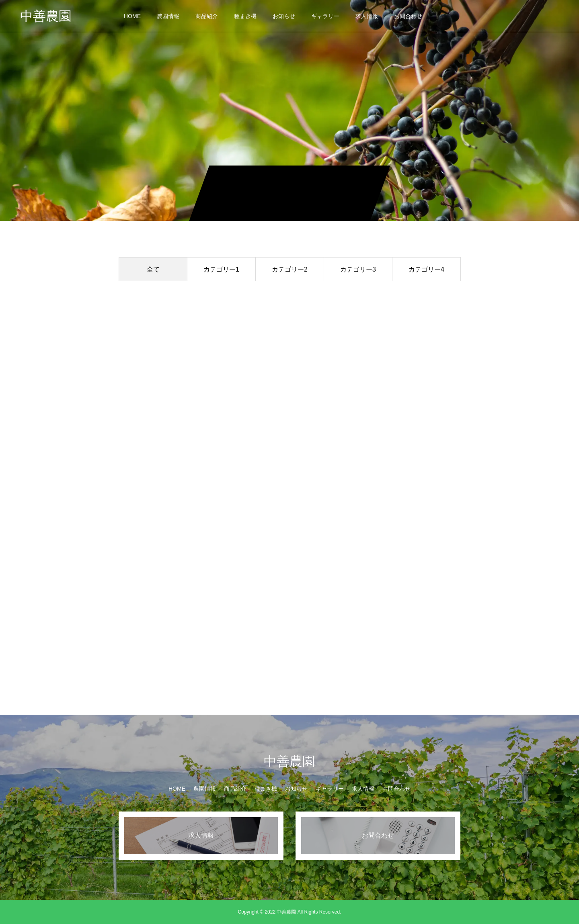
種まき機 (245, 16)
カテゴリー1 (221, 269)
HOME (132, 16)
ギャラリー (325, 16)
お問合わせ (408, 16)
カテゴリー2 (290, 269)
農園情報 (168, 16)
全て (153, 269)
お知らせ (284, 16)
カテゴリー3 (358, 269)
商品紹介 (207, 16)
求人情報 (367, 16)
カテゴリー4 (426, 269)
